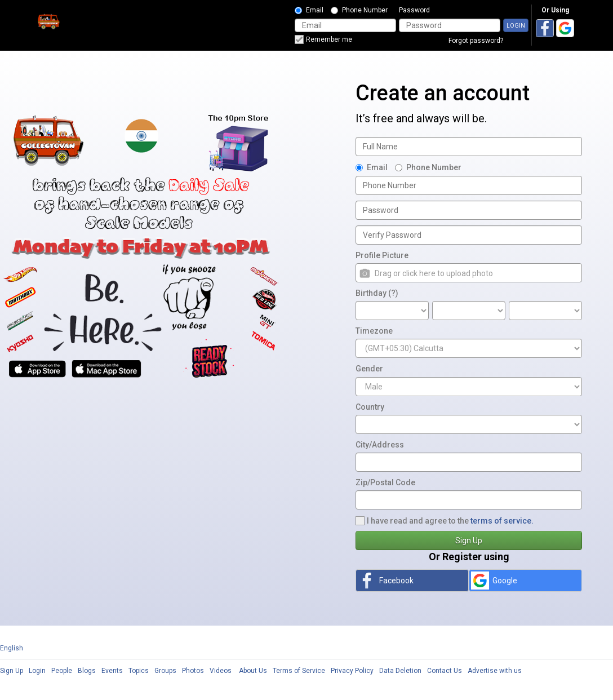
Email (309, 10)
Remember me (323, 39)
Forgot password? (476, 41)
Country (370, 407)
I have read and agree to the (445, 521)
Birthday (377, 293)
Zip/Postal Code (385, 482)
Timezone (374, 331)
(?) (393, 293)
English (12, 648)
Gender (369, 369)
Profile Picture (382, 255)
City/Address (380, 445)
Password (414, 10)
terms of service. (502, 521)
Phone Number (359, 10)
